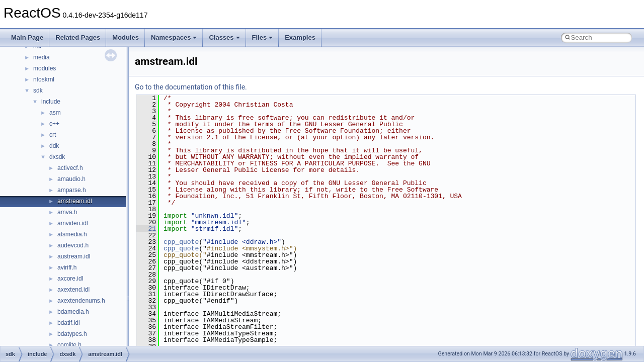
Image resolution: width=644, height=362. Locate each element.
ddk (54, 146)
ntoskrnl (44, 79)
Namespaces (174, 37)
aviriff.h (67, 267)
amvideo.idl (73, 223)
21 (146, 229)
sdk (38, 90)
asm (55, 113)
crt (53, 135)
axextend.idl (73, 290)
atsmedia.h (72, 234)
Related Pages (78, 37)
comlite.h (69, 345)
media (42, 57)
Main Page (27, 37)
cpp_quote (181, 242)
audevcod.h (73, 245)
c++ (54, 124)
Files (263, 37)
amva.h (67, 212)
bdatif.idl (69, 323)
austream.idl (74, 256)
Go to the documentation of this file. (191, 87)
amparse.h (72, 190)
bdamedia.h (73, 312)
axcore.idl (70, 279)
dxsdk (57, 157)
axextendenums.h (81, 301)
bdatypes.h (72, 334)
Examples (300, 37)
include (51, 102)
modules (45, 68)
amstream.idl (75, 201)
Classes (224, 37)
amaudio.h (71, 179)
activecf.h (70, 168)
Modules (126, 37)
